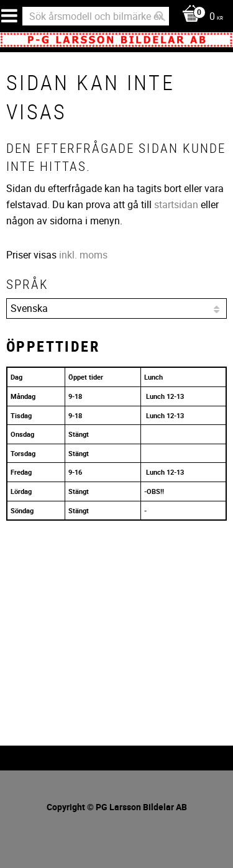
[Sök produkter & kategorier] (96, 16)
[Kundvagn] (199, 17)
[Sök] (160, 16)
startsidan (176, 204)
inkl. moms (83, 255)
